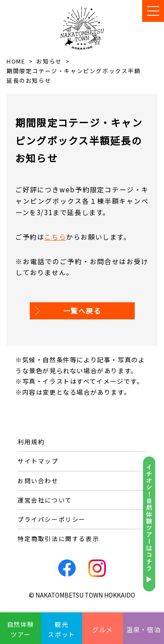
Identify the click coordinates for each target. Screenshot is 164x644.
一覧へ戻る (82, 311)
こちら (55, 237)
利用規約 (31, 442)
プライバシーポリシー (52, 519)
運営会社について (45, 500)
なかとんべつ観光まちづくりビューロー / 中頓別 (82, 28)
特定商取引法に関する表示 (58, 538)
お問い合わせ (38, 481)
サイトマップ (38, 461)
